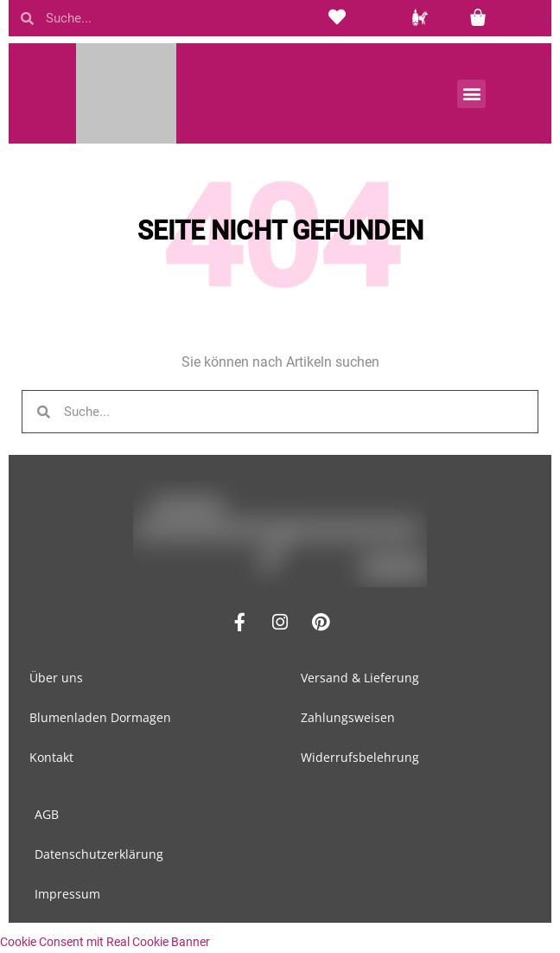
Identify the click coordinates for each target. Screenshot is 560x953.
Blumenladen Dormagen (100, 717)
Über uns (56, 678)
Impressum (67, 894)
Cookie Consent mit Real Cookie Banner (105, 942)
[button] (471, 94)
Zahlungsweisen (348, 717)
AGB (47, 814)
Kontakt (51, 757)
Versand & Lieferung (360, 678)
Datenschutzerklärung (99, 854)
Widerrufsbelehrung (360, 757)
